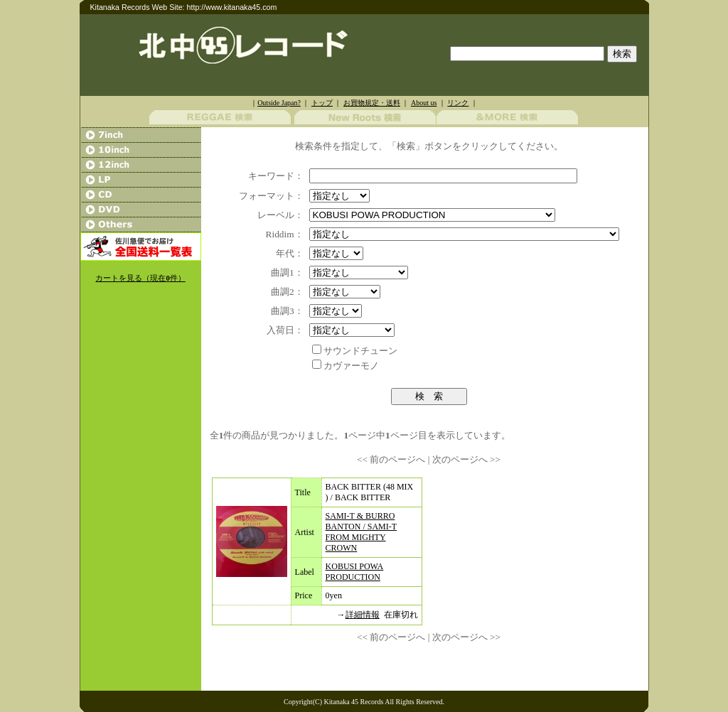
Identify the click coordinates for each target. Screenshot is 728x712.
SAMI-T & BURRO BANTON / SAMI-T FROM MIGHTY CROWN (361, 532)
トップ (322, 103)
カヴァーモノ (351, 366)
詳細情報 (363, 615)
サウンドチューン (360, 351)
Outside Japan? (279, 103)
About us (424, 103)
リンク (458, 103)
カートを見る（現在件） (140, 278)
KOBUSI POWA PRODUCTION (355, 572)
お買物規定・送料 (372, 103)
